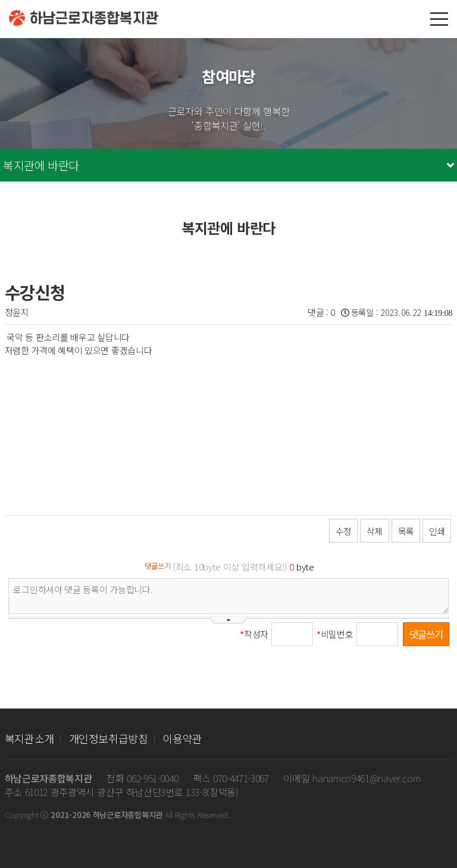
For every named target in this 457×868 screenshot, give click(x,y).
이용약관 (182, 738)
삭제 (374, 531)
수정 (343, 531)
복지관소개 (29, 738)
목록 (406, 531)
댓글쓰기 (426, 634)
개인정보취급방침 (109, 738)
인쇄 (437, 531)
